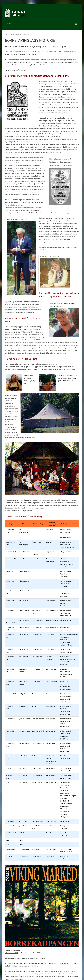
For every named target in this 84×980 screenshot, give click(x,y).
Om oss (12, 34)
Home (7, 34)
